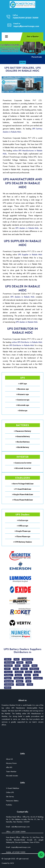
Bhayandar (9, 681)
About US (9, 759)
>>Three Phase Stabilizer (22, 500)
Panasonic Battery (12, 801)
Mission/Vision (11, 763)
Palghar (8, 678)
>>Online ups (22, 520)
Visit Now (23, 62)
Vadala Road (27, 659)
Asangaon (38, 678)
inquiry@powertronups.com (26, 26)
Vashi (17, 659)
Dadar (29, 672)
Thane (29, 662)
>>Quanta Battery (23, 436)
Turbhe (20, 662)
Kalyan (24, 669)
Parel (18, 666)
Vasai (28, 678)
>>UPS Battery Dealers (22, 542)
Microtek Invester (12, 776)
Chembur (20, 684)
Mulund (8, 688)
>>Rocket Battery (23, 442)
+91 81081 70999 (18, 852)
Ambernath (9, 684)
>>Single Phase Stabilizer (23, 494)
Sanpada (8, 666)
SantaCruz (19, 678)
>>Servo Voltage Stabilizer (22, 484)
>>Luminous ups (22, 400)
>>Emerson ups (22, 389)
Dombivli (19, 672)
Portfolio (9, 805)
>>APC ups (22, 384)
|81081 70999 (32, 18)
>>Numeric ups (22, 394)
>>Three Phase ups (23, 536)
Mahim (27, 675)
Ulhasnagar (9, 662)
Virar (36, 675)
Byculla (37, 672)
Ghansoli (8, 672)
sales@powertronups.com (20, 827)
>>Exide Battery (22, 447)
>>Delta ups (22, 410)
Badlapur (9, 675)
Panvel (26, 666)
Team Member (11, 772)
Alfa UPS (9, 768)
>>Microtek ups (22, 405)
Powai (30, 684)
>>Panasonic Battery (22, 431)
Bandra (18, 675)
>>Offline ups (22, 526)
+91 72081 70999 (19, 832)
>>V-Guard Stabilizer (22, 489)
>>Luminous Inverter (22, 463)
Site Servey (10, 797)
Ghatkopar (34, 669)
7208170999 (19, 18)
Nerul (34, 666)
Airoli (28, 681)
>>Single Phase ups (22, 531)
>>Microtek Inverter (22, 468)
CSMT (7, 669)
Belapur (20, 681)
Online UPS (10, 793)
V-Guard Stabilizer (13, 788)
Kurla (16, 669)
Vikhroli (8, 659)
